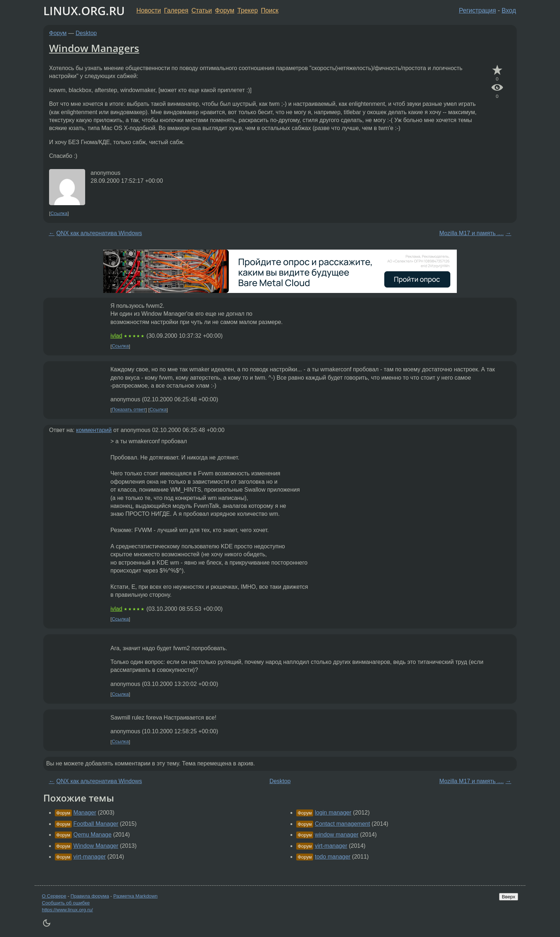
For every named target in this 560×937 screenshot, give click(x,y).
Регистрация (478, 10)
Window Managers (94, 48)
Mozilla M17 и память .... (472, 233)
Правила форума (90, 896)
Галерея (176, 10)
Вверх (509, 897)
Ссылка (59, 213)
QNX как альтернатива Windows (99, 233)
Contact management (342, 824)
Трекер (248, 10)
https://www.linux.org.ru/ (67, 910)
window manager (336, 835)
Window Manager (96, 846)
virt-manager (89, 857)
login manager (333, 813)
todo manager (332, 857)
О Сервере (54, 896)
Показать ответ (129, 410)
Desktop (86, 33)
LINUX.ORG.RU (84, 11)
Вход (509, 10)
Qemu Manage (92, 835)
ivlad (116, 336)
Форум (225, 10)
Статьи (202, 10)
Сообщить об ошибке (66, 903)
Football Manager (96, 824)
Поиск (270, 10)
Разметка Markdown (135, 896)
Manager (85, 813)
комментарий (94, 430)
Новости (149, 10)
